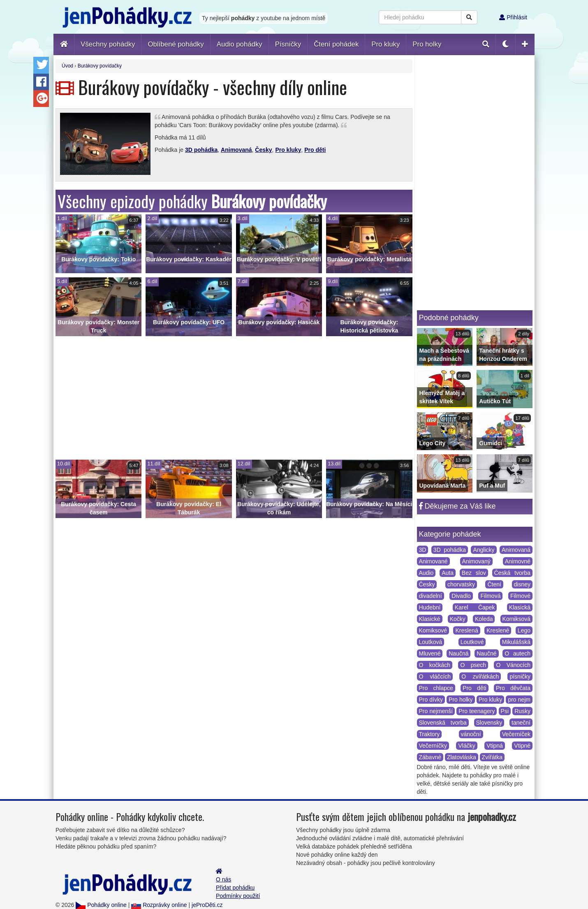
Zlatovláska (462, 757)
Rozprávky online (159, 905)
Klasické (430, 619)
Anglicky (484, 550)
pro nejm (519, 700)
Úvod (67, 66)
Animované (433, 561)
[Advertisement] (234, 398)
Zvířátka (492, 757)
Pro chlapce (436, 688)
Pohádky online (101, 905)
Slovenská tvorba (443, 723)
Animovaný (476, 561)
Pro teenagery (477, 711)
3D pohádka (201, 150)
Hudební (430, 607)
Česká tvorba (512, 573)
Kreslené (498, 630)
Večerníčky (433, 746)
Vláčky (466, 746)
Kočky (458, 619)
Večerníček (516, 734)
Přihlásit (513, 17)
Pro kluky (288, 150)
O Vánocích (513, 665)
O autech (517, 653)
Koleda (484, 619)
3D (423, 550)
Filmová (490, 596)
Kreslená (466, 630)
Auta (448, 573)
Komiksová (516, 619)
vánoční (471, 734)
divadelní (431, 596)
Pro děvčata (513, 688)
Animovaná (236, 150)
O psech (473, 665)
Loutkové (472, 642)
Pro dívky (431, 700)
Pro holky (461, 700)
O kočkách (435, 665)
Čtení (494, 584)
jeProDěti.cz (207, 905)
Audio (426, 573)
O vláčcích (435, 677)
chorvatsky (461, 584)
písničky (520, 677)
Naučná (458, 653)
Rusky (522, 711)
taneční (521, 723)
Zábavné (430, 757)
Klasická (520, 607)
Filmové (520, 596)
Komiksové (433, 630)
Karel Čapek (475, 607)
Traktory (429, 734)
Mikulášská (516, 642)
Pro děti (315, 150)
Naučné (486, 653)
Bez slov (474, 573)
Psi (505, 711)
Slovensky (489, 723)
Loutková (431, 642)
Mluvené (430, 653)
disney (522, 584)
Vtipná (495, 746)
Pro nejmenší (436, 711)
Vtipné (522, 746)
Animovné (518, 561)
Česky (263, 150)
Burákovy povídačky (100, 66)
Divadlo (461, 596)
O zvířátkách (480, 677)
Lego (524, 630)
